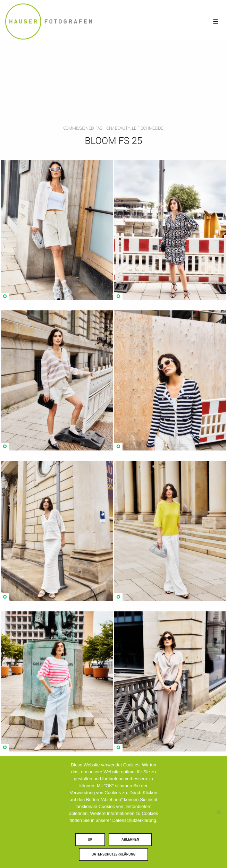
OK (90, 839)
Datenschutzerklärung (114, 854)
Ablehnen (130, 839)
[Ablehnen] (218, 812)
